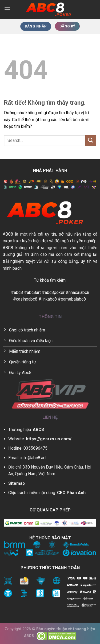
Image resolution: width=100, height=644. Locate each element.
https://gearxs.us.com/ (49, 439)
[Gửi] (91, 140)
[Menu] (7, 9)
